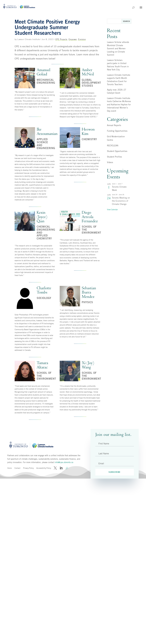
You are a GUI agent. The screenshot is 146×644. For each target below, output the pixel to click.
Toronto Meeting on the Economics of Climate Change (121, 201)
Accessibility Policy (44, 468)
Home (10, 468)
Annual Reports (114, 125)
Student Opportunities (117, 151)
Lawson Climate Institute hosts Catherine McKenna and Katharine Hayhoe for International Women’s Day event (119, 105)
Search (126, 21)
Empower (73, 39)
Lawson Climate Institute (29, 39)
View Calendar (112, 210)
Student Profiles (114, 157)
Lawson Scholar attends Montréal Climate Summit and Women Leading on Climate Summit (118, 48)
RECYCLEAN (113, 146)
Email (101, 463)
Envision (82, 39)
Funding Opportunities (117, 131)
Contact (17, 468)
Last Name (104, 454)
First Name (104, 444)
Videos (110, 162)
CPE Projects (61, 39)
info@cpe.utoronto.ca (64, 462)
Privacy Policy (28, 468)
